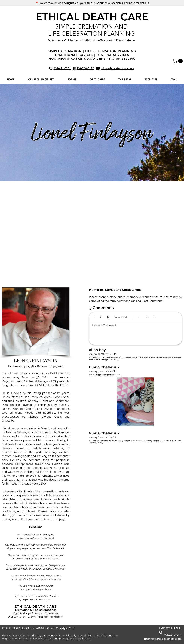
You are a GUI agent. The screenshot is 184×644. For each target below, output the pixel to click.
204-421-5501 (17, 617)
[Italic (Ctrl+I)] (101, 317)
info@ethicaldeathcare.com (117, 68)
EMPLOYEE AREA (170, 628)
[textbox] (135, 332)
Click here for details (135, 3)
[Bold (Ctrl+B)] (93, 317)
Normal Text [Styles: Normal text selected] (120, 317)
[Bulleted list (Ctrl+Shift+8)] (154, 317)
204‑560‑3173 (85, 68)
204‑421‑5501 (62, 68)
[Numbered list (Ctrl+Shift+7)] (147, 317)
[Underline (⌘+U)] (108, 317)
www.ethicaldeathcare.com (45, 617)
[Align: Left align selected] (140, 317)
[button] (178, 61)
